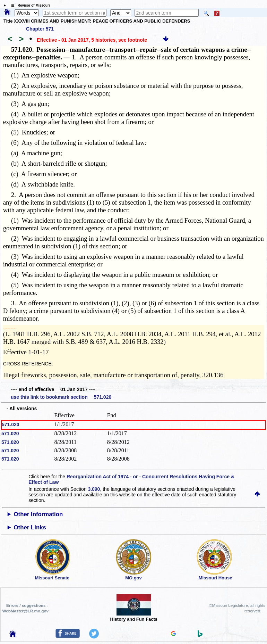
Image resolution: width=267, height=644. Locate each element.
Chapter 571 (40, 29)
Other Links (30, 527)
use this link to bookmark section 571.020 (61, 397)
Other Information (38, 514)
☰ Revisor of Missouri (29, 5)
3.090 (94, 489)
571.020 (11, 424)
